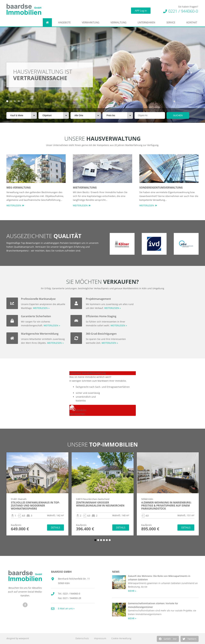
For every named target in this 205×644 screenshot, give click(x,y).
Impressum (100, 638)
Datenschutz (82, 638)
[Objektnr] (150, 115)
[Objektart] (54, 115)
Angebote (65, 22)
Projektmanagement (98, 299)
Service (172, 22)
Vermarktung (91, 22)
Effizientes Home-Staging (101, 316)
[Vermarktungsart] (22, 115)
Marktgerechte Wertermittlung (40, 334)
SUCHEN (178, 115)
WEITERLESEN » (41, 308)
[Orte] (86, 115)
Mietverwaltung (85, 188)
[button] (168, 639)
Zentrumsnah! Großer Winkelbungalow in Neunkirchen (100, 504)
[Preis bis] (118, 115)
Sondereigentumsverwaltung (161, 188)
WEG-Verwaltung (19, 188)
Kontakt (193, 22)
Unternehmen (147, 22)
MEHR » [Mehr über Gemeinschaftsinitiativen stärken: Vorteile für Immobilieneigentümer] (132, 618)
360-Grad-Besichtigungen (101, 334)
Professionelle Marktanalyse (38, 299)
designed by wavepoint (18, 638)
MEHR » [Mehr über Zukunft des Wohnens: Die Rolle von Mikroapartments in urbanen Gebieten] (132, 591)
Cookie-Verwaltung (121, 638)
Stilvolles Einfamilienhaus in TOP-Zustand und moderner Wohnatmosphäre (35, 506)
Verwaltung (119, 22)
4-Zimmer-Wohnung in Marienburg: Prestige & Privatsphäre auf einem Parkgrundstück (166, 506)
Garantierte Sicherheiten (36, 316)
